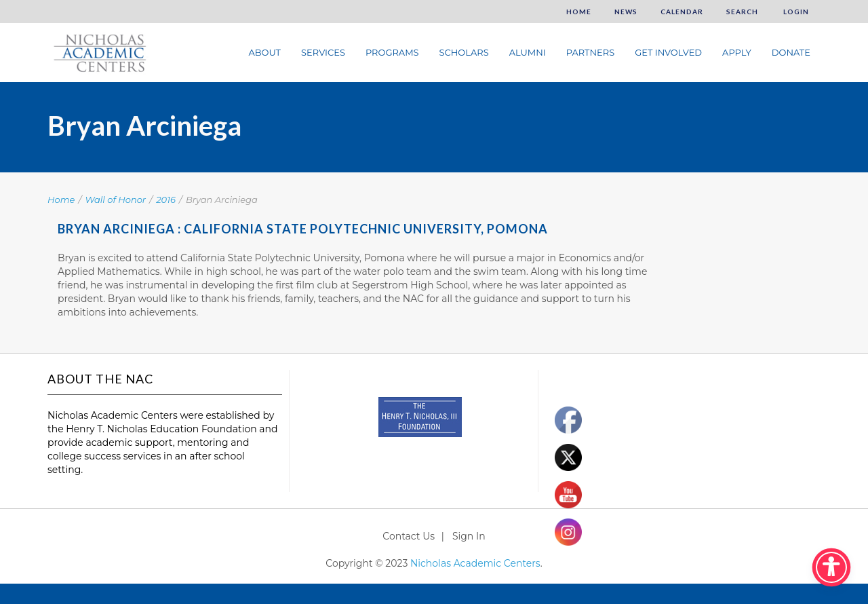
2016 (166, 200)
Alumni (528, 52)
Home (579, 12)
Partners (590, 52)
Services (323, 52)
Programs (392, 52)
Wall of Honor (116, 200)
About (264, 52)
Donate (791, 52)
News (626, 12)
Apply (737, 52)
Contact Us (409, 536)
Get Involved (668, 52)
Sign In (469, 536)
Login (795, 12)
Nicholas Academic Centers (475, 563)
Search (742, 12)
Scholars (464, 52)
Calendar (682, 12)
